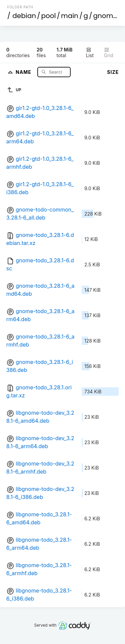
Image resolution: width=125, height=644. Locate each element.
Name (24, 72)
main (70, 16)
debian (24, 16)
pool (49, 16)
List (90, 53)
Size (113, 72)
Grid (109, 53)
